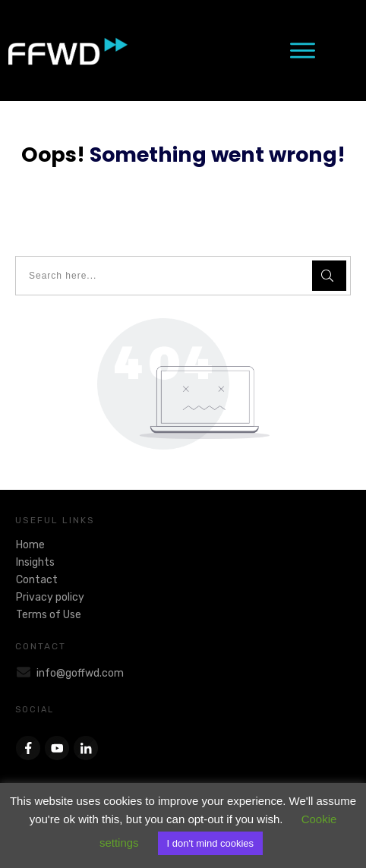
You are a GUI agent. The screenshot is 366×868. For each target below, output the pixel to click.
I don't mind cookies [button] (211, 843)
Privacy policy (50, 597)
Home (30, 545)
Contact (37, 580)
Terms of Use (49, 615)
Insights (35, 562)
